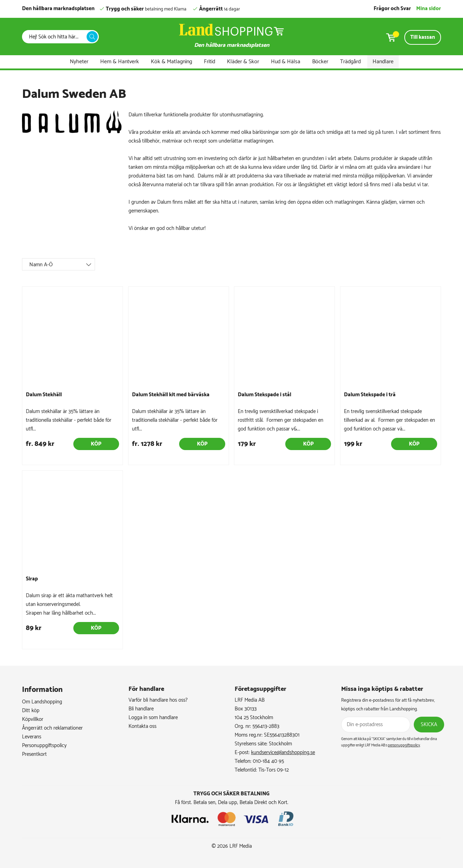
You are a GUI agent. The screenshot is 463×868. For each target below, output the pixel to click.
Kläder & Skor (243, 62)
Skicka (429, 725)
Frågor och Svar (392, 9)
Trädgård (350, 62)
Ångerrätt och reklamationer (52, 728)
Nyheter (79, 62)
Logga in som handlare (153, 718)
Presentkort (34, 754)
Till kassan (423, 37)
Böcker (320, 62)
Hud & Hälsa (286, 62)
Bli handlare (141, 709)
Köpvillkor (33, 719)
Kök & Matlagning (171, 62)
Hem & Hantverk (120, 62)
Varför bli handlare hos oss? (158, 700)
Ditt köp (31, 711)
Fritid (210, 62)
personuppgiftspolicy (404, 745)
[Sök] (56, 37)
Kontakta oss (142, 726)
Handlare (383, 62)
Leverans (32, 737)
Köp (96, 444)
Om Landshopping (42, 702)
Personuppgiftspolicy (44, 746)
